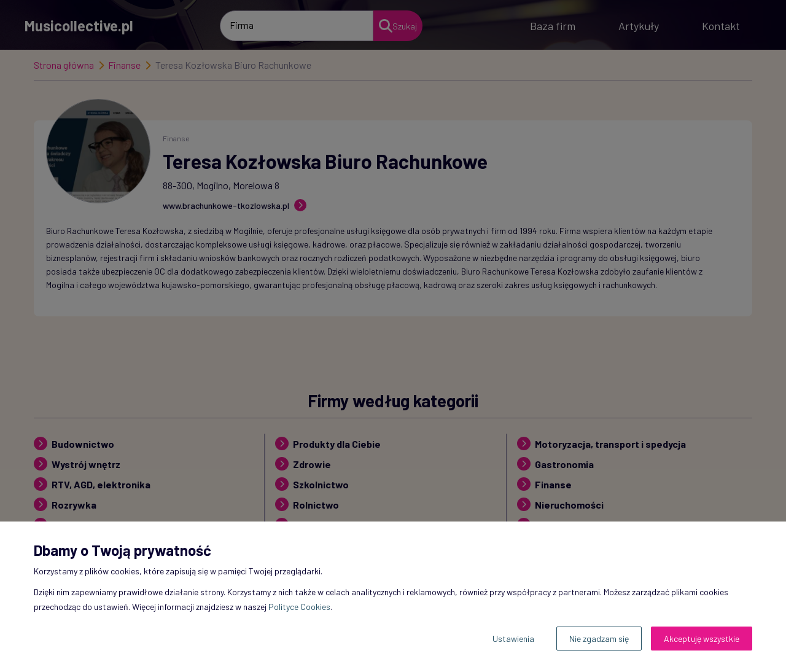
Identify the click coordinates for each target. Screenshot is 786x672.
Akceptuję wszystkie (702, 639)
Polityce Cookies (299, 607)
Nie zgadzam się (599, 639)
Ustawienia (513, 639)
